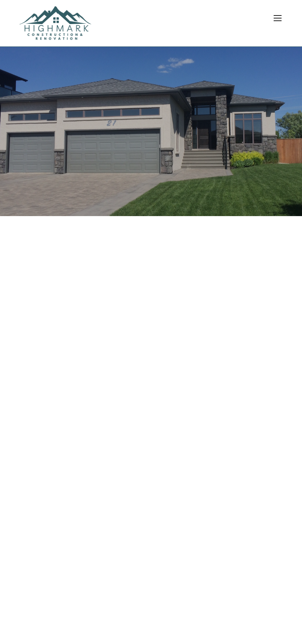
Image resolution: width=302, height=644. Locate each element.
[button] (280, 23)
